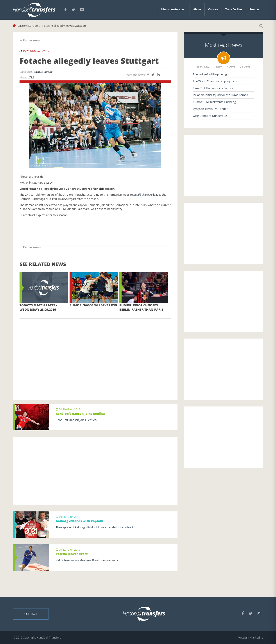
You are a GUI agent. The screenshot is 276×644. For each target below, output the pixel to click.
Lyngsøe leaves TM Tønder (210, 109)
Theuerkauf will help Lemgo (211, 74)
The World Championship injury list (216, 81)
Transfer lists (234, 9)
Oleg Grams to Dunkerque (210, 116)
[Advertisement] (95, 353)
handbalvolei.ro (143, 195)
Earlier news (30, 40)
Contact (213, 9)
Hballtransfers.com (174, 9)
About (197, 9)
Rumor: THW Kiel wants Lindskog (214, 102)
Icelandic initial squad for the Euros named (220, 95)
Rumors (254, 9)
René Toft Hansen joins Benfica (213, 88)
